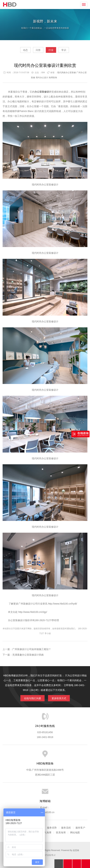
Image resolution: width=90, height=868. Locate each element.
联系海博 (61, 833)
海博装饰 (10, 5)
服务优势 (52, 828)
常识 (64, 50)
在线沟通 (77, 864)
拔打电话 (68, 864)
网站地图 (75, 833)
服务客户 (80, 828)
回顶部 (59, 864)
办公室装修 (48, 185)
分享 (86, 864)
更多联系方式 (59, 698)
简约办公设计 (42, 78)
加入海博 (46, 833)
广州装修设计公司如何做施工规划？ (32, 649)
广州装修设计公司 (28, 604)
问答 (38, 50)
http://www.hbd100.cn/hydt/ (63, 604)
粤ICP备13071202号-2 (45, 855)
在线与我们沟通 (32, 698)
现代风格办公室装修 (67, 73)
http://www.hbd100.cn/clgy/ (32, 612)
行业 (51, 50)
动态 (25, 50)
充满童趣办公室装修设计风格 (28, 655)
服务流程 (66, 828)
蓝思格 (76, 850)
